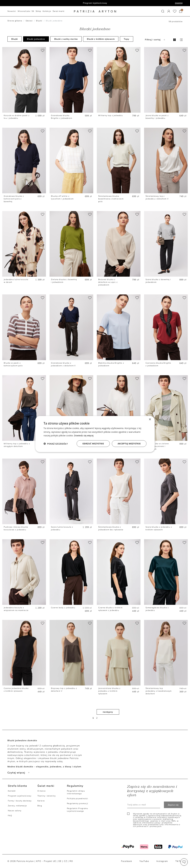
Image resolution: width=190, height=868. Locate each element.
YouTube (144, 861)
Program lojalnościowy (95, 3)
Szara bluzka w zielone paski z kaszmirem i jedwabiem (157, 446)
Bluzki (39, 21)
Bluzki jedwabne (36, 39)
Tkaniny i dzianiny (47, 796)
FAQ (10, 815)
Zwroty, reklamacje (17, 806)
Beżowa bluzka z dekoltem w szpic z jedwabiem (108, 282)
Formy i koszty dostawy (20, 801)
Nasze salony (15, 811)
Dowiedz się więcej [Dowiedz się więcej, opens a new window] (84, 435)
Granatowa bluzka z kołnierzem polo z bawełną (14, 199)
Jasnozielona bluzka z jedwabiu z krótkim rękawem (109, 691)
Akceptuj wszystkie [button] (129, 444)
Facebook (127, 861)
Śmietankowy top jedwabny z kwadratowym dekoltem (159, 691)
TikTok (179, 861)
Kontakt (12, 791)
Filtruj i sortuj (155, 40)
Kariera (41, 801)
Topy (126, 39)
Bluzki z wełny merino (66, 39)
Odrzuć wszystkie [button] (93, 444)
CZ (66, 861)
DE (60, 861)
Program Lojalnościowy (20, 796)
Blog (40, 806)
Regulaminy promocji (78, 803)
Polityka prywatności (78, 798)
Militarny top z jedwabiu (111, 115)
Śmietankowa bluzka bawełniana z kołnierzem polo (111, 199)
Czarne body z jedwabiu (63, 608)
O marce (42, 791)
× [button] (150, 419)
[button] (163, 11)
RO (71, 861)
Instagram (162, 861)
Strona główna (15, 21)
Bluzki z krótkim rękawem (101, 39)
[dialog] (95, 434)
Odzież (29, 21)
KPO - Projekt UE (46, 861)
